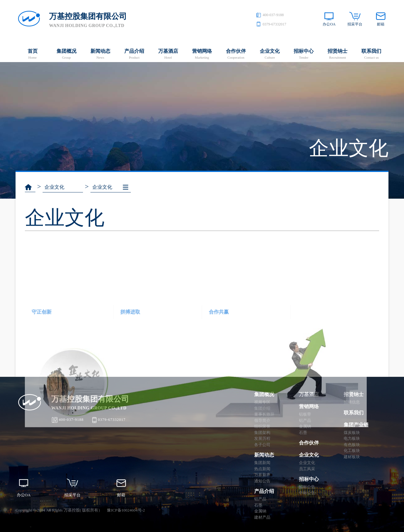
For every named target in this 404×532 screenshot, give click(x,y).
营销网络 (202, 54)
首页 (32, 54)
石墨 (258, 505)
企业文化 (270, 54)
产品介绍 (134, 54)
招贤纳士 (338, 54)
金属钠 (260, 511)
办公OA (329, 24)
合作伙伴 (236, 54)
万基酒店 (168, 54)
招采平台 (355, 24)
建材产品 (262, 517)
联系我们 (372, 54)
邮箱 (381, 24)
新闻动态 (100, 54)
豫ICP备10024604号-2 (126, 510)
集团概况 (66, 54)
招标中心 (304, 54)
